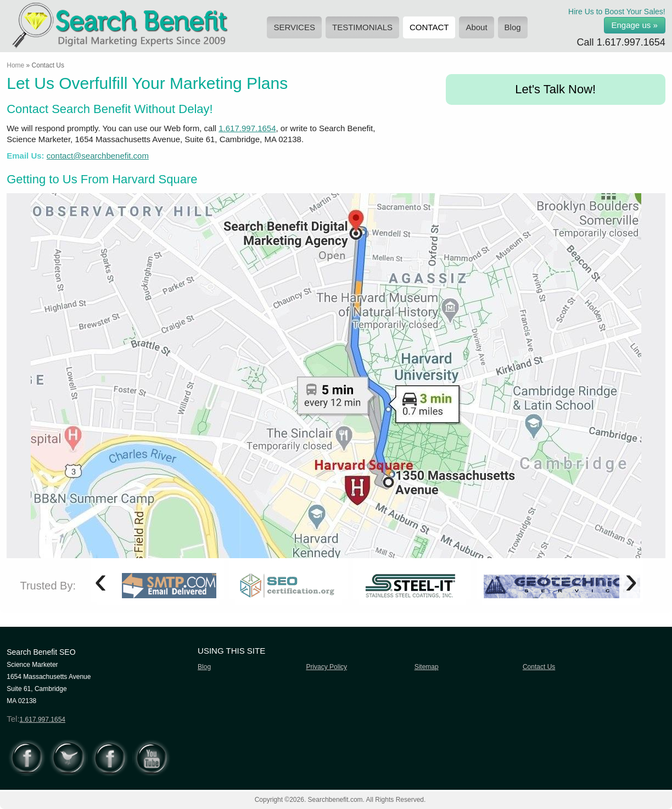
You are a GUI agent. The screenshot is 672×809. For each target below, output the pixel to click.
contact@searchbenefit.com (98, 156)
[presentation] (100, 580)
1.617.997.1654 (631, 42)
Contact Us (539, 667)
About (476, 27)
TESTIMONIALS (362, 27)
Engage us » (635, 25)
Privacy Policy (326, 667)
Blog (513, 27)
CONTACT (429, 27)
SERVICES (294, 27)
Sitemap (427, 667)
